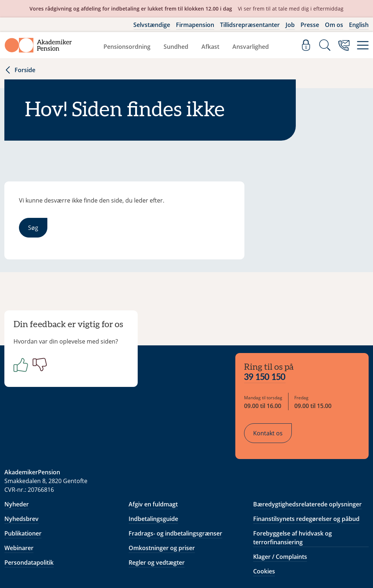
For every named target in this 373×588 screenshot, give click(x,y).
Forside (20, 70)
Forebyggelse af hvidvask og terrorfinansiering (292, 492)
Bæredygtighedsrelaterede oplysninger (307, 458)
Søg (33, 228)
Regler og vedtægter (157, 517)
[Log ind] (306, 45)
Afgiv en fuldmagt (153, 458)
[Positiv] (25, 370)
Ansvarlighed (251, 47)
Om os (334, 25)
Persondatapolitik (29, 517)
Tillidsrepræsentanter (250, 25)
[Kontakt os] (344, 45)
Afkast (210, 47)
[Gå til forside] (38, 45)
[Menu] (363, 45)
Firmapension (195, 25)
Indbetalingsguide (153, 473)
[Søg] (325, 45)
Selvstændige (152, 25)
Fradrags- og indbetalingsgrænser (175, 487)
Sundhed (176, 47)
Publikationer (23, 487)
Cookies (264, 525)
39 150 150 (271, 334)
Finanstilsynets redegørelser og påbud (306, 473)
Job (290, 25)
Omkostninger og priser (162, 502)
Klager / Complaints (280, 511)
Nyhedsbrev (21, 473)
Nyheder (17, 458)
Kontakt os (274, 390)
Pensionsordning (127, 47)
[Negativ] (44, 370)
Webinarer (19, 502)
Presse (310, 25)
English (359, 25)
